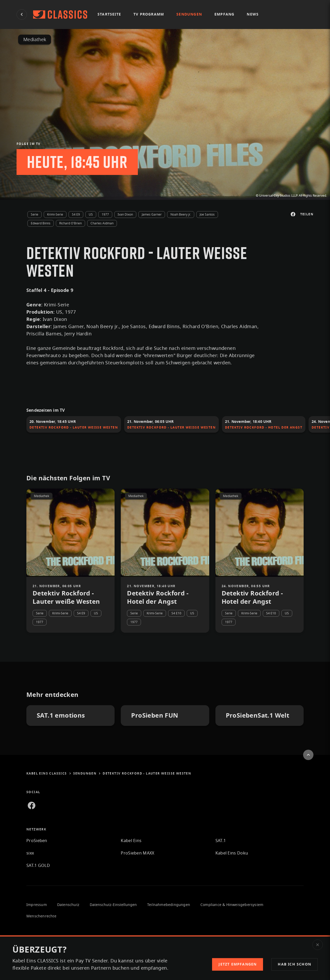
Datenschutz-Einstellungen (113, 905)
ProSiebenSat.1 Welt (258, 716)
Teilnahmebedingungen (169, 905)
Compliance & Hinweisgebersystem (232, 905)
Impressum (37, 905)
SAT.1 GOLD (38, 866)
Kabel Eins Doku (232, 853)
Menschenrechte (41, 916)
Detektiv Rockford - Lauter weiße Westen (147, 773)
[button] (294, 964)
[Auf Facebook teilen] (293, 214)
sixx (30, 853)
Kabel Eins (131, 841)
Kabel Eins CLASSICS (49, 773)
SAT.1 (221, 841)
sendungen (87, 773)
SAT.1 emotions (61, 716)
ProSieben (37, 841)
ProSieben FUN (155, 716)
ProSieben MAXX (137, 853)
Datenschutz (68, 905)
